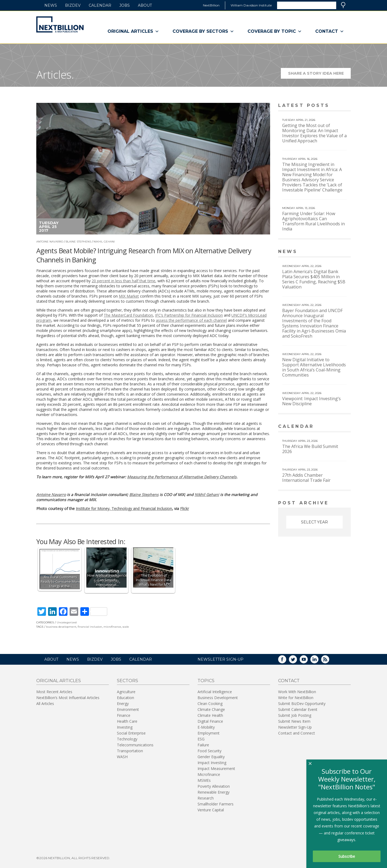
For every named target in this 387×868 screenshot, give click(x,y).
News (51, 5)
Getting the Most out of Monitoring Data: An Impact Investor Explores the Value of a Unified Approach (314, 133)
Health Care (127, 721)
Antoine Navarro (50, 242)
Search (343, 5)
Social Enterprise (131, 733)
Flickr (184, 509)
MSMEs (204, 780)
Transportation (130, 751)
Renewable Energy (214, 792)
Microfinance (209, 774)
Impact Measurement (216, 768)
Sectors (128, 681)
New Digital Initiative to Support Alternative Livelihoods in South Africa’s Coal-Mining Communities (314, 367)
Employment (209, 733)
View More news (337, 252)
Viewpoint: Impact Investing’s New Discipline (311, 401)
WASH (122, 757)
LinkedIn (318, 661)
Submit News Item (294, 721)
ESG (201, 739)
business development (61, 627)
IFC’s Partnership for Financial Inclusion (189, 315)
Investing (125, 727)
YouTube (307, 661)
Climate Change (211, 709)
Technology (127, 739)
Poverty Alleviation (214, 786)
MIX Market (129, 296)
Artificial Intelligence (215, 692)
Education (126, 698)
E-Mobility (206, 727)
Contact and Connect (297, 733)
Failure (203, 745)
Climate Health (210, 715)
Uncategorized (67, 622)
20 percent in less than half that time (123, 281)
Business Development (218, 698)
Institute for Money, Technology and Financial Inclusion (124, 509)
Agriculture (126, 692)
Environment (128, 709)
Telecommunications (135, 745)
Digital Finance (210, 721)
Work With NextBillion (297, 692)
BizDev (73, 5)
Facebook (286, 661)
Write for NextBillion (296, 698)
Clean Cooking (210, 704)
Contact (330, 31)
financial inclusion (90, 627)
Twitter (297, 661)
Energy (123, 704)
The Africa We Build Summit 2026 (310, 449)
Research (206, 798)
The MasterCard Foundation (128, 315)
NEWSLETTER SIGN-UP (221, 659)
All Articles (45, 704)
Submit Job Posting (295, 715)
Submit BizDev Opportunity (302, 704)
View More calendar (333, 427)
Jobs (125, 5)
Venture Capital (211, 810)
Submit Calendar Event (298, 709)
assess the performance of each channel (191, 320)
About (145, 5)
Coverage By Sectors (203, 31)
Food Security (209, 751)
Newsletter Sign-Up (295, 727)
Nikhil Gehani (104, 242)
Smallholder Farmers (216, 804)
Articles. (55, 75)
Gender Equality (211, 757)
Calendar (100, 5)
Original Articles (133, 31)
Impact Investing (212, 763)
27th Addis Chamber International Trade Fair (306, 478)
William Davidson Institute (251, 5)
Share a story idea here (320, 75)
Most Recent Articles (54, 692)
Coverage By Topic (275, 31)
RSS (329, 661)
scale (126, 627)
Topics (206, 681)
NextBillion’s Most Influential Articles (68, 698)
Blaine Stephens (78, 242)
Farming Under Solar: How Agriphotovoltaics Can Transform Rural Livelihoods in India (313, 221)
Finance (124, 715)
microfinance (112, 627)
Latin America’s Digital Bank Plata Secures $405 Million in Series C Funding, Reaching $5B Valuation (314, 279)
